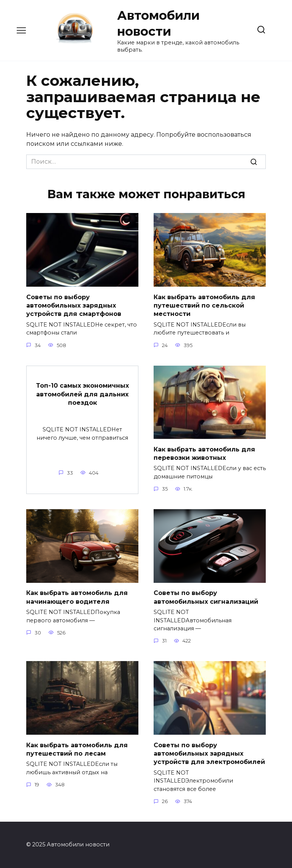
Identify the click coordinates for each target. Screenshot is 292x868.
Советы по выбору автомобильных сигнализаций (206, 597)
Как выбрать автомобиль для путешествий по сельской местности (204, 305)
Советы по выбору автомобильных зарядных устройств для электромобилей (209, 753)
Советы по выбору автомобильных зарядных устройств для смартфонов (74, 305)
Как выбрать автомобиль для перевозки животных (204, 453)
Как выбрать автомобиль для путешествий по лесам (77, 749)
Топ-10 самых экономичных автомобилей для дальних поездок (83, 394)
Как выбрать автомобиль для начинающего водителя (77, 597)
